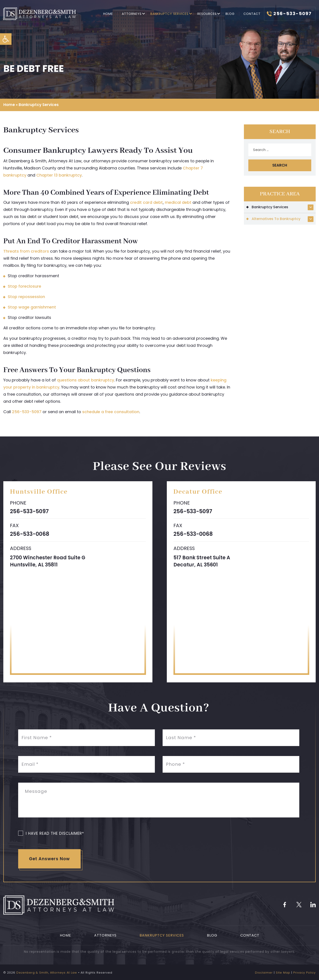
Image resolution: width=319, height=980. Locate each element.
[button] (6, 39)
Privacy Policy (304, 973)
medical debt (178, 202)
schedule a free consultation (111, 412)
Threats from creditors (26, 251)
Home (108, 14)
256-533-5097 (293, 14)
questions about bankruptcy (86, 380)
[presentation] (266, 836)
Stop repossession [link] (26, 297)
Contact (252, 14)
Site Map (283, 973)
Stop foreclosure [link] (24, 286)
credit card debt (146, 202)
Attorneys (132, 14)
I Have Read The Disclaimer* (55, 833)
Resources (207, 14)
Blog (230, 14)
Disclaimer (264, 973)
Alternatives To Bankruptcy (276, 219)
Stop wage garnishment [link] (32, 307)
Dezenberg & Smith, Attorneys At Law (47, 973)
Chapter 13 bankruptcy (59, 175)
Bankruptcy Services (169, 14)
